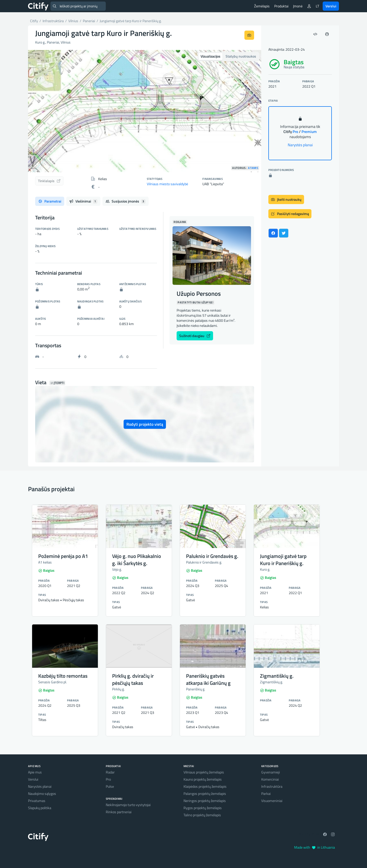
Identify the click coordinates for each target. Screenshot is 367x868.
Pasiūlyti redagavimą (290, 214)
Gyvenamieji (271, 772)
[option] (145, 111)
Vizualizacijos (211, 56)
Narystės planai (300, 145)
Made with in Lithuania (314, 847)
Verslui (331, 6)
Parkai (266, 793)
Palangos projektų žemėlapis (205, 793)
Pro (108, 779)
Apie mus (35, 772)
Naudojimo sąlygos (42, 793)
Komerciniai (270, 779)
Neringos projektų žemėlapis (205, 801)
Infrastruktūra (272, 786)
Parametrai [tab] (50, 201)
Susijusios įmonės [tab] (126, 201)
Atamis (253, 168)
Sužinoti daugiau (195, 336)
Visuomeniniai (272, 801)
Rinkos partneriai (119, 812)
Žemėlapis (262, 6)
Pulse (110, 786)
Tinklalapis (49, 181)
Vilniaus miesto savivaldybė (167, 184)
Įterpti (57, 383)
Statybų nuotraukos (241, 56)
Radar (110, 772)
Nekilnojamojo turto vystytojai (128, 805)
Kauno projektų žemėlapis (203, 779)
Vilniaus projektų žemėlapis (204, 772)
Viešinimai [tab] (83, 201)
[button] (45, 111)
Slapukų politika (40, 808)
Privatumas (37, 801)
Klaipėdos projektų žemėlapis (205, 786)
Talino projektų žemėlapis (202, 815)
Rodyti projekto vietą (145, 424)
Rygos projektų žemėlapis (203, 808)
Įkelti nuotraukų (286, 199)
